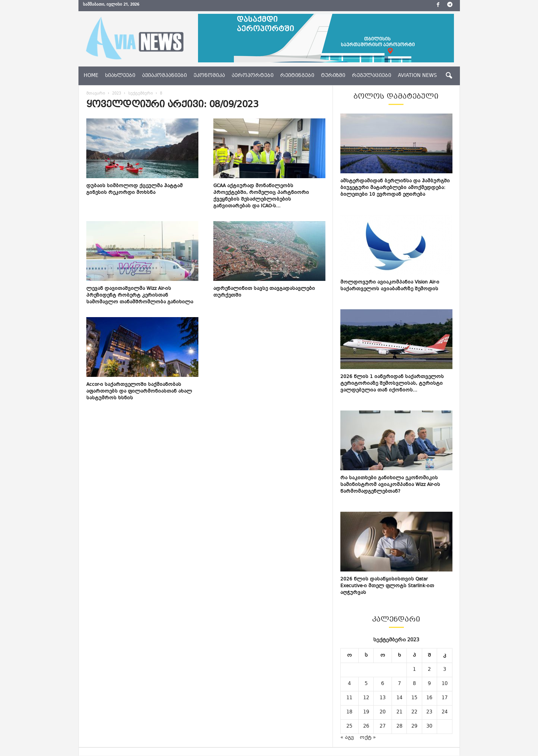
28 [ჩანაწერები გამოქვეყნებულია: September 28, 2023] (399, 726)
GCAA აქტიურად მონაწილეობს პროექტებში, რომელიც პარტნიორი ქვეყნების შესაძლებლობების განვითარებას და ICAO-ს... (261, 196)
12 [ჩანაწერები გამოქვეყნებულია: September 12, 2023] (366, 698)
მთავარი (96, 94)
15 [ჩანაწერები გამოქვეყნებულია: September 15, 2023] (414, 698)
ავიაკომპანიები (164, 76)
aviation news (417, 76)
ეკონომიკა (209, 76)
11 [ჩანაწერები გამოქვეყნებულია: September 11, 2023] (349, 698)
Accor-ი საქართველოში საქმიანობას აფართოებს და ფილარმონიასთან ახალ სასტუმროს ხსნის (139, 391)
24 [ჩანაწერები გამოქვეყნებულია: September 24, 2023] (445, 712)
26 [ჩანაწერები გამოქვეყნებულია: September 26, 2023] (366, 726)
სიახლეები (120, 76)
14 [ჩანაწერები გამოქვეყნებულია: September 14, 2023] (399, 698)
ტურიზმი (333, 76)
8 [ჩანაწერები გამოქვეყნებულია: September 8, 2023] (414, 684)
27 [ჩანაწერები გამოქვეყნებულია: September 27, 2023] (383, 726)
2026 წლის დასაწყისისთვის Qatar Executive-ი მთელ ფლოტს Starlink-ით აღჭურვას (387, 586)
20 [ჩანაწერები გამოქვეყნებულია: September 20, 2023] (383, 712)
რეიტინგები (297, 76)
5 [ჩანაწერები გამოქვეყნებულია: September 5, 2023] (366, 684)
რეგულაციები (372, 76)
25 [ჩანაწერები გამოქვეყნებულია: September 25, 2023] (349, 726)
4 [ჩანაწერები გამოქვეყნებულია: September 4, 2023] (349, 684)
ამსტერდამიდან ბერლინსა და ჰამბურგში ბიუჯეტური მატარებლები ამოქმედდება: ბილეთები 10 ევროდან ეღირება (395, 188)
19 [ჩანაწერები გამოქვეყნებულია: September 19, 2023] (366, 712)
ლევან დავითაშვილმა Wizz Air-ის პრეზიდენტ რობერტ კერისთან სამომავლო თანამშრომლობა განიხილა (140, 295)
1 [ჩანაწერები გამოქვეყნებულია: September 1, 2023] (414, 670)
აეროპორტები (253, 76)
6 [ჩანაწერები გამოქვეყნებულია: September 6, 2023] (383, 684)
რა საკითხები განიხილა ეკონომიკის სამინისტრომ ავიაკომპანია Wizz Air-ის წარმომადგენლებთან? (390, 485)
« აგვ (347, 738)
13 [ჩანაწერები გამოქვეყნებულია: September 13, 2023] (383, 698)
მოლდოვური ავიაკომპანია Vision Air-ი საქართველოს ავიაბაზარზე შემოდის (390, 286)
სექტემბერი (140, 94)
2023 (117, 94)
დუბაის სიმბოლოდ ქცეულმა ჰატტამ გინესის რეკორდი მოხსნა (134, 189)
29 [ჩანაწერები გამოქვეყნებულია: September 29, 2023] (414, 726)
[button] (449, 76)
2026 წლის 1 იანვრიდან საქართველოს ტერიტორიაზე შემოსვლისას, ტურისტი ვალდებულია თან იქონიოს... (392, 384)
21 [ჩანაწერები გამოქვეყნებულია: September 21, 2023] (399, 712)
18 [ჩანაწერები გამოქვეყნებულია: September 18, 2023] (349, 712)
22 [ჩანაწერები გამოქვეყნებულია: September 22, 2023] (414, 712)
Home (91, 76)
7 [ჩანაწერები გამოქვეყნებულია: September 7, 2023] (399, 684)
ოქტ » (368, 738)
